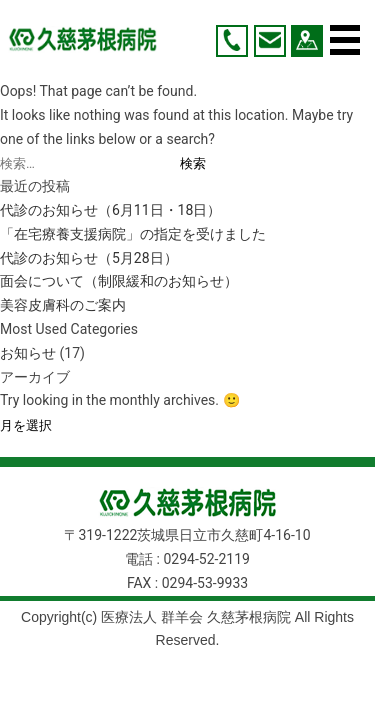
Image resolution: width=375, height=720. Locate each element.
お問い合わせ (270, 41)
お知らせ (28, 353)
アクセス (307, 41)
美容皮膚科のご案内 (63, 305)
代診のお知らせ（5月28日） (89, 258)
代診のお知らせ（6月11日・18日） (110, 210)
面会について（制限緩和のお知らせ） (119, 281)
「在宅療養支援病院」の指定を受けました (133, 234)
